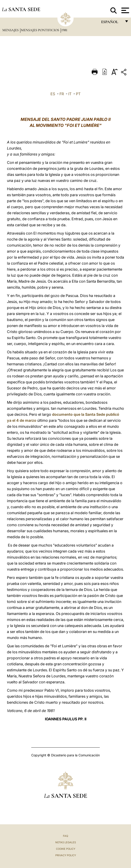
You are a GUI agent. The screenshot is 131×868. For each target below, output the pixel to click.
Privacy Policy (66, 855)
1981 (64, 30)
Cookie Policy (66, 849)
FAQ (65, 836)
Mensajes (11, 30)
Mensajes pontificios (40, 30)
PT (78, 94)
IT (70, 94)
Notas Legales (66, 842)
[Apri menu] (125, 10)
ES (53, 94)
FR (62, 94)
